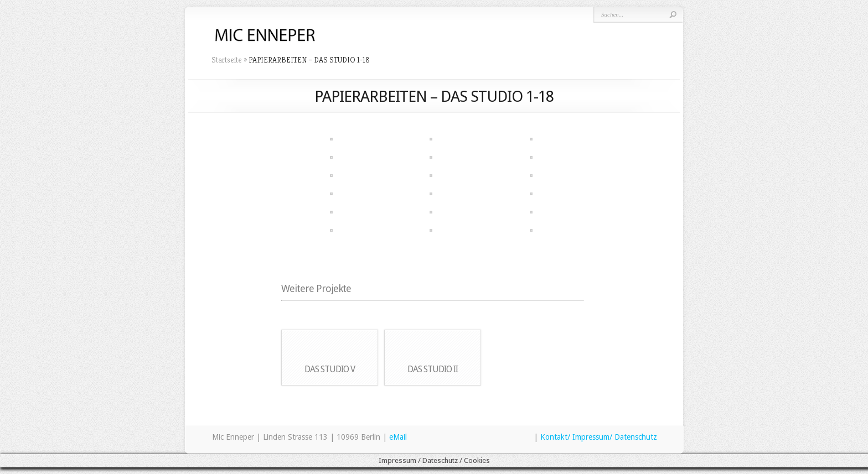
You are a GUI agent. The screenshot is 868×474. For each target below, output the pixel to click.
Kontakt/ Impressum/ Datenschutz (599, 437)
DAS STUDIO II (433, 369)
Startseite (227, 60)
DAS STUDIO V (330, 369)
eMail (398, 437)
